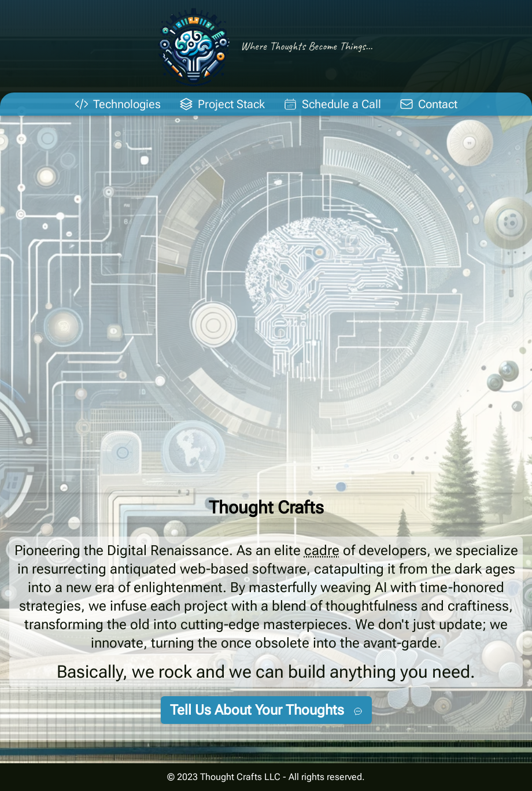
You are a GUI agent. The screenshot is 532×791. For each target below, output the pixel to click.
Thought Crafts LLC (240, 777)
